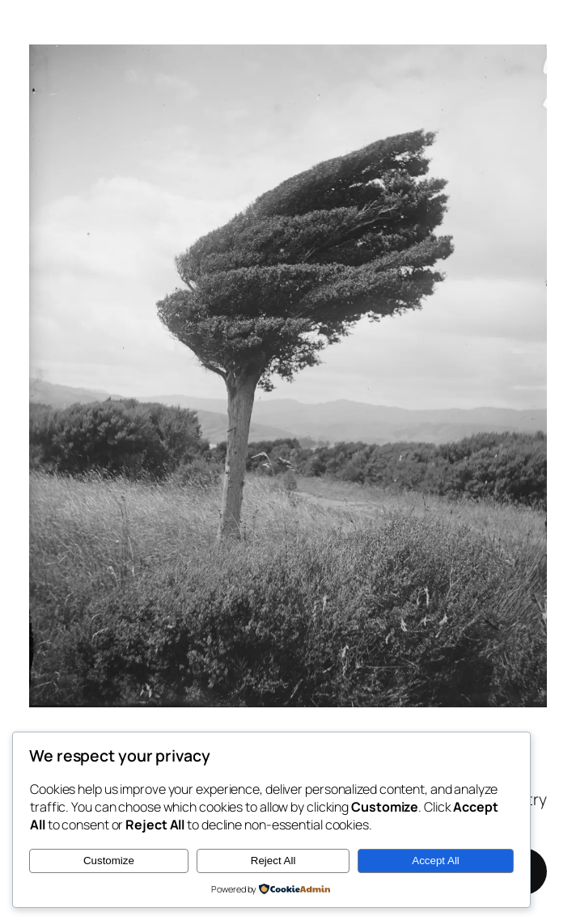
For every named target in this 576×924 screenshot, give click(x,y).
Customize (109, 861)
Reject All (273, 861)
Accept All (436, 861)
